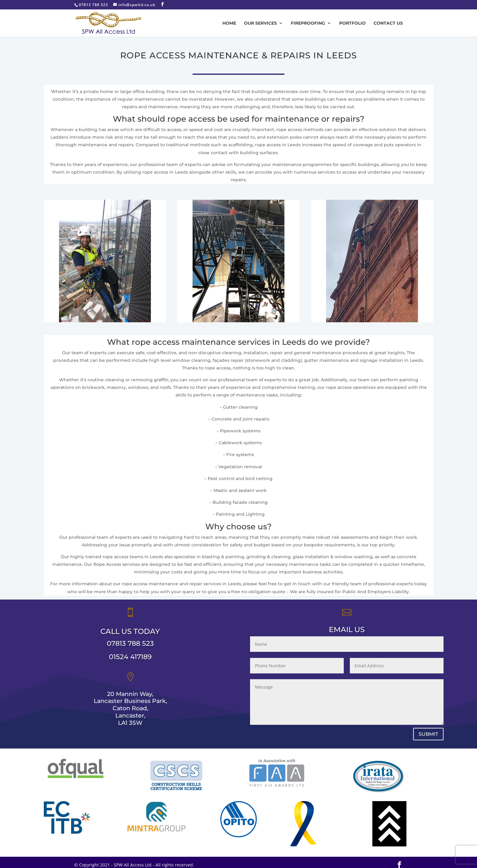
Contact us (388, 23)
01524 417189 (130, 672)
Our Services (260, 23)
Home (229, 23)
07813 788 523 (130, 659)
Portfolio (352, 23)
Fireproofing (308, 23)
